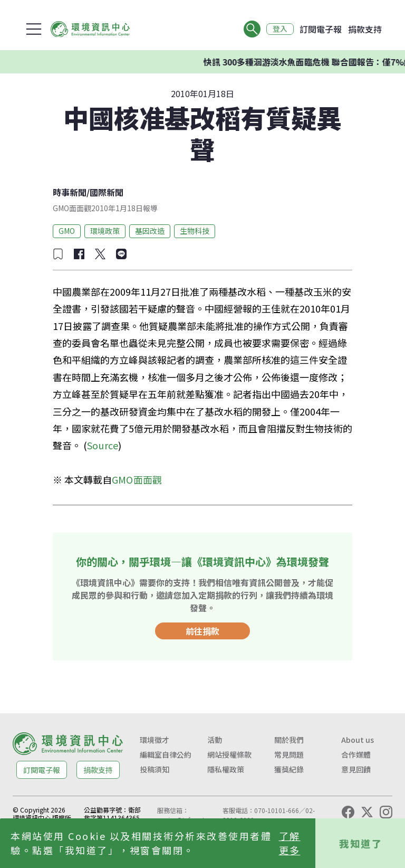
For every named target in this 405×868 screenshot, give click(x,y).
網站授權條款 (229, 754)
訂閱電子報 (321, 29)
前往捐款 (202, 631)
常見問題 (289, 754)
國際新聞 (107, 192)
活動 (215, 740)
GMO (67, 231)
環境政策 (105, 231)
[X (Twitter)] (367, 812)
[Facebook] (348, 812)
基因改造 (150, 231)
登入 (279, 29)
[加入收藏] (58, 254)
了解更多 (290, 843)
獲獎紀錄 (289, 769)
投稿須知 (155, 769)
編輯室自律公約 (166, 754)
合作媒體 (356, 754)
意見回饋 (356, 769)
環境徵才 (155, 740)
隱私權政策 (226, 769)
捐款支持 (365, 29)
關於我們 (289, 740)
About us (358, 740)
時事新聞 (70, 192)
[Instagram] (386, 812)
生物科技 (195, 231)
